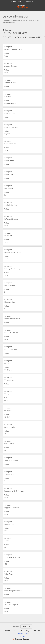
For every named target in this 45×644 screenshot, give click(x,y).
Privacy (23, 636)
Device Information (23, 633)
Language (16, 626)
